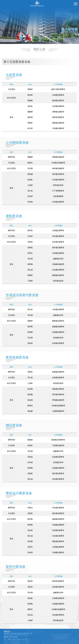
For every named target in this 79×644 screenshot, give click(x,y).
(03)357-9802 (20, 641)
